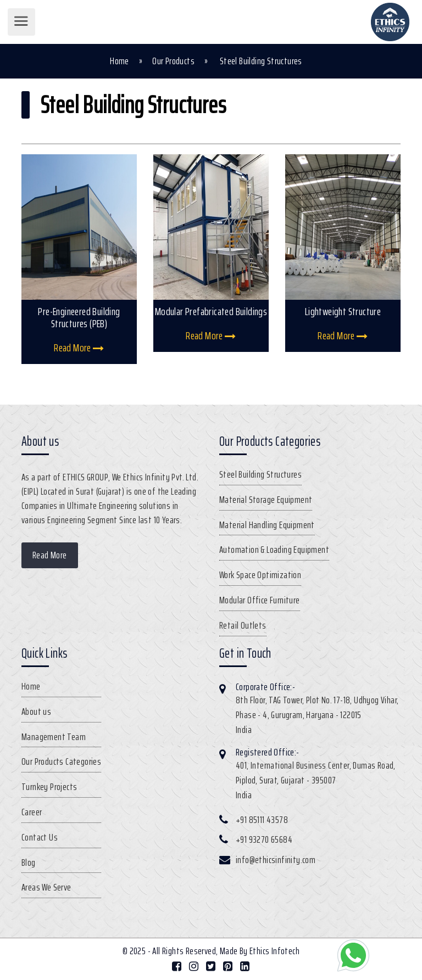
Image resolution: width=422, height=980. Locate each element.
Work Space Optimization (260, 575)
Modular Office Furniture (260, 600)
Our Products (173, 61)
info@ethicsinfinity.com (276, 860)
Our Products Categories (61, 761)
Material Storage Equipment (266, 500)
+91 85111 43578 (262, 820)
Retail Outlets (243, 625)
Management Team (54, 737)
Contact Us (40, 837)
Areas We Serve (46, 887)
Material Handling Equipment (267, 525)
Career (32, 812)
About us (36, 712)
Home (120, 61)
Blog (29, 863)
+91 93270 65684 (264, 839)
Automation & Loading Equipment (274, 550)
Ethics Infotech (274, 951)
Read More (79, 348)
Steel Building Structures (260, 474)
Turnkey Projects (49, 787)
